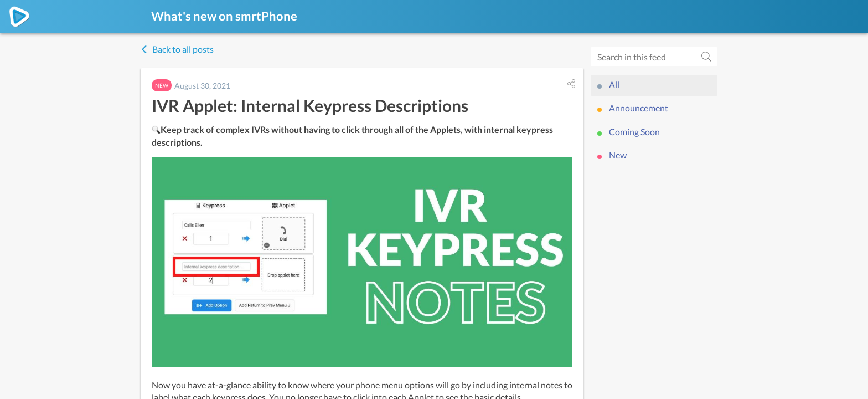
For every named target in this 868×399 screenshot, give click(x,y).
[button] (571, 84)
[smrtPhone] (19, 17)
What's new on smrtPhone (224, 16)
